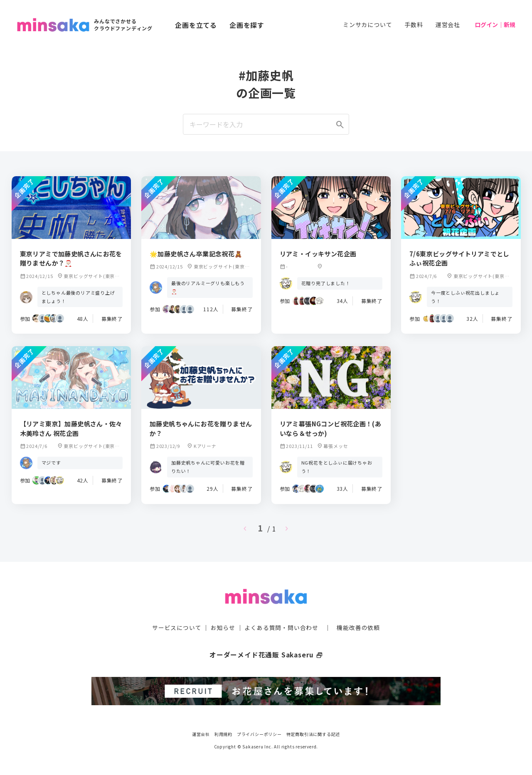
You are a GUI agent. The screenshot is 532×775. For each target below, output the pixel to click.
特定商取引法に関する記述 (313, 733)
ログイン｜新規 (495, 25)
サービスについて (177, 627)
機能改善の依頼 (358, 627)
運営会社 (448, 25)
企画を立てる (196, 25)
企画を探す (247, 25)
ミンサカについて (367, 25)
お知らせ (223, 627)
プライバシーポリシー (259, 733)
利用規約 (223, 733)
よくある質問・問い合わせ (281, 627)
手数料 (414, 25)
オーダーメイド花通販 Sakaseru (266, 654)
